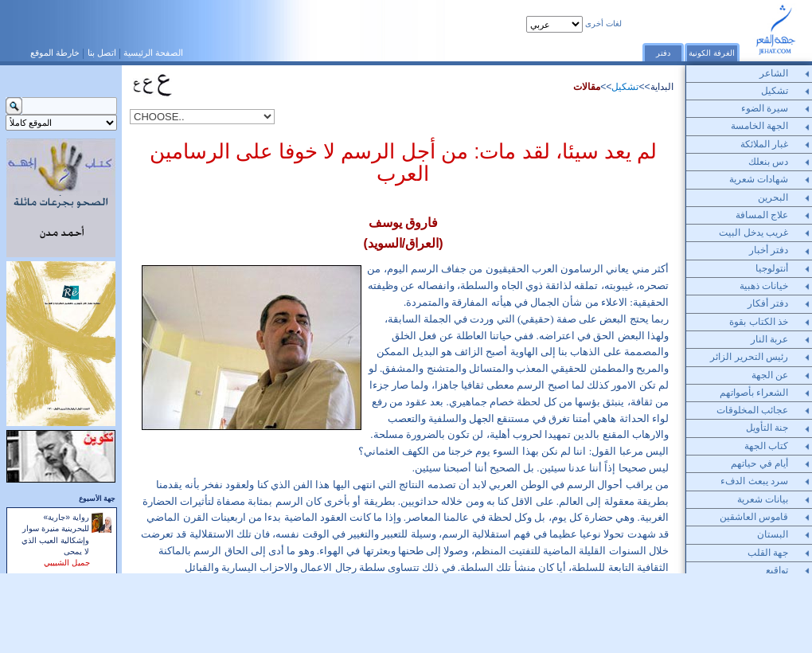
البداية (662, 87)
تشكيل (625, 87)
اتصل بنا (102, 53)
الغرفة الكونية (712, 53)
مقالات (587, 87)
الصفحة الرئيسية (153, 53)
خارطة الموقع (55, 53)
